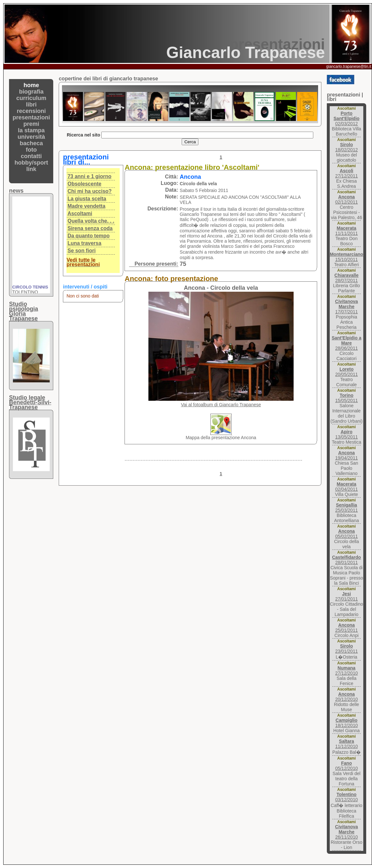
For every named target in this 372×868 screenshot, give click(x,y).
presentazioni (31, 117)
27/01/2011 (347, 596)
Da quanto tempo (89, 236)
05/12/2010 (347, 766)
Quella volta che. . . (91, 221)
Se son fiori (81, 251)
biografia (31, 92)
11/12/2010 (347, 744)
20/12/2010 (347, 697)
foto (31, 150)
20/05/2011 (347, 372)
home (31, 85)
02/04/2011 (347, 487)
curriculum (31, 98)
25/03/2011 (347, 508)
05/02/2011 (347, 534)
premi (31, 124)
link (31, 169)
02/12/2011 (347, 199)
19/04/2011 (347, 455)
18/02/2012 (347, 147)
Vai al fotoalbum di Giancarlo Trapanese (221, 405)
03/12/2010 (347, 797)
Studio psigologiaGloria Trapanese (24, 311)
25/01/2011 (347, 628)
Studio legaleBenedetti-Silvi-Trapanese (30, 402)
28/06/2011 (347, 343)
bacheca (31, 143)
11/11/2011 (347, 231)
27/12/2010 (347, 671)
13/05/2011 (347, 434)
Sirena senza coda (90, 228)
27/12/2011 (347, 173)
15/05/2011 (347, 398)
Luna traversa (84, 243)
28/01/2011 (346, 560)
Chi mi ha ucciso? (90, 191)
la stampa (31, 130)
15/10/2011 (346, 257)
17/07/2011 (347, 307)
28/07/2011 (347, 278)
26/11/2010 (347, 832)
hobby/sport (31, 163)
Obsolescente (84, 184)
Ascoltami (80, 213)
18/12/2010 (347, 723)
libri (31, 105)
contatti (31, 156)
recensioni (31, 111)
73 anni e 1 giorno (89, 176)
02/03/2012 (347, 118)
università (31, 137)
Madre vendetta (86, 206)
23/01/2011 (347, 649)
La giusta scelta (87, 199)
